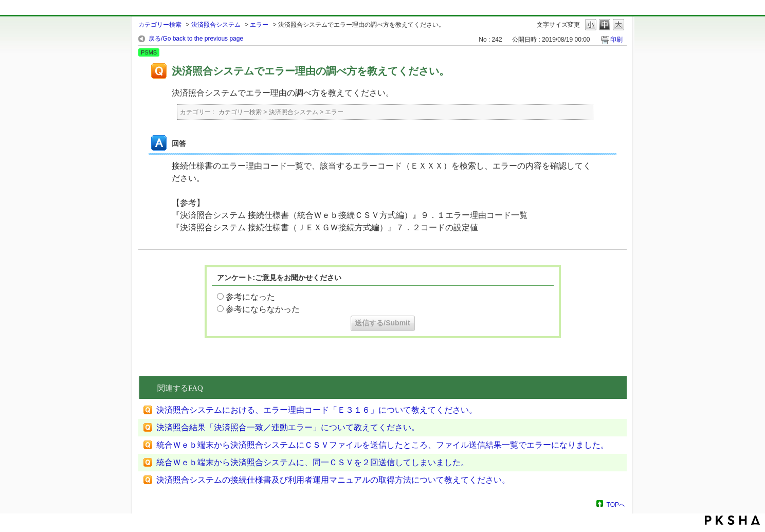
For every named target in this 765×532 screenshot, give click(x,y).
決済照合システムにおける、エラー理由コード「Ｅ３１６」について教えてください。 (317, 410)
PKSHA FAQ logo (732, 520)
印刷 (616, 40)
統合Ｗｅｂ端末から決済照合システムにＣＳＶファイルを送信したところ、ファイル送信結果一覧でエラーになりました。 (383, 445)
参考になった (250, 297)
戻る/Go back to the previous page (196, 39)
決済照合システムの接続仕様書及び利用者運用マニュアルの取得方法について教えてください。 (333, 480)
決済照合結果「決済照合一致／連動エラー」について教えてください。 (288, 427)
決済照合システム (216, 25)
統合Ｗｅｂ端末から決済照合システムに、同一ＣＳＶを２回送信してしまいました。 (313, 462)
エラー (259, 25)
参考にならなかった (263, 309)
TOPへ (616, 505)
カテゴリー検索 (160, 25)
